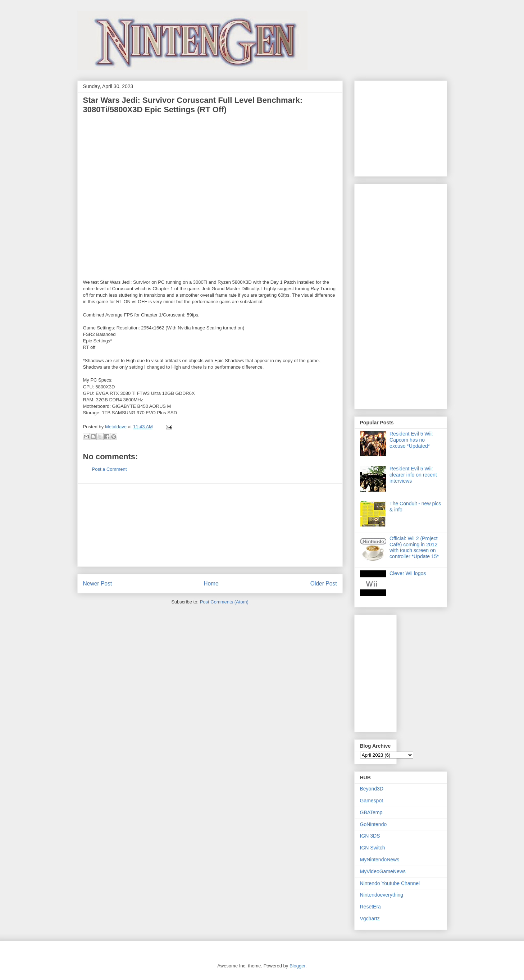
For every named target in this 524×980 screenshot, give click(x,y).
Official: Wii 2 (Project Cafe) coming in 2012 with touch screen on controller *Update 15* (414, 547)
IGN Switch (373, 848)
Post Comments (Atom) (224, 602)
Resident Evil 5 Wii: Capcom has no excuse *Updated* (411, 440)
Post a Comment (110, 469)
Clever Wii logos (408, 573)
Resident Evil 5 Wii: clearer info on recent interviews (413, 475)
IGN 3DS (370, 836)
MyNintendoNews (380, 860)
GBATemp (371, 812)
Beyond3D (372, 789)
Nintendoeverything (382, 895)
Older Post (324, 584)
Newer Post (98, 584)
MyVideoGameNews (383, 871)
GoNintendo (373, 824)
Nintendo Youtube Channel (390, 883)
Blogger (297, 966)
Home (211, 584)
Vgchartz (370, 919)
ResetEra (370, 907)
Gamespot (372, 801)
